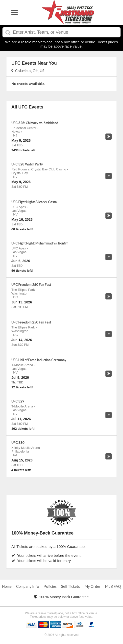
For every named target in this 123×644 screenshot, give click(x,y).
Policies (50, 586)
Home (7, 586)
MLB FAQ (113, 586)
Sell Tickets (71, 586)
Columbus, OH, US (28, 71)
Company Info (28, 586)
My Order (92, 586)
